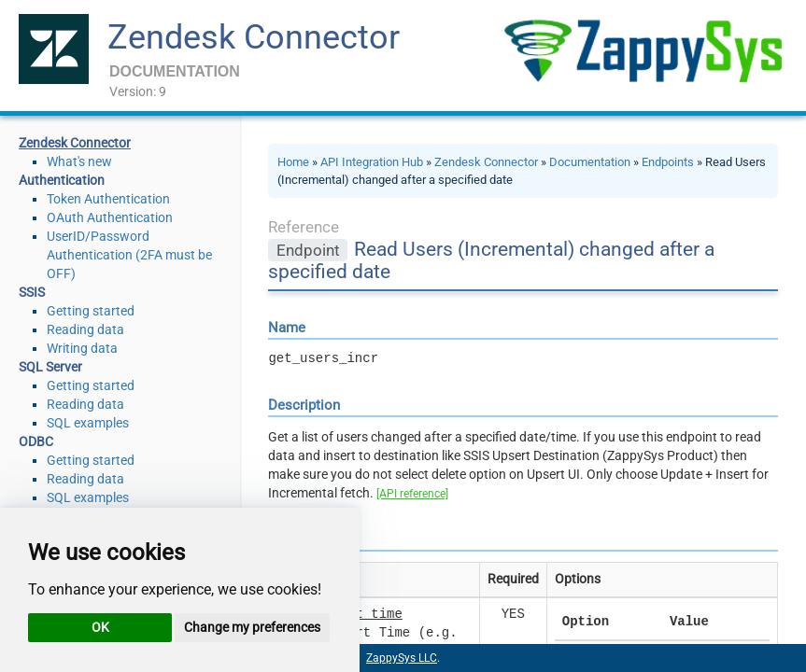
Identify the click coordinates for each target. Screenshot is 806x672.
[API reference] (412, 494)
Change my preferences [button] (252, 627)
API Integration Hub (372, 162)
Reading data (85, 329)
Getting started (91, 311)
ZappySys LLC (402, 658)
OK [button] (100, 627)
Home (293, 162)
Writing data (82, 348)
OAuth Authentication (110, 217)
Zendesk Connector (254, 37)
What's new (79, 161)
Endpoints (668, 162)
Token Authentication (108, 199)
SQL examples (88, 423)
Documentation (590, 162)
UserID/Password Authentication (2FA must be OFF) (129, 255)
